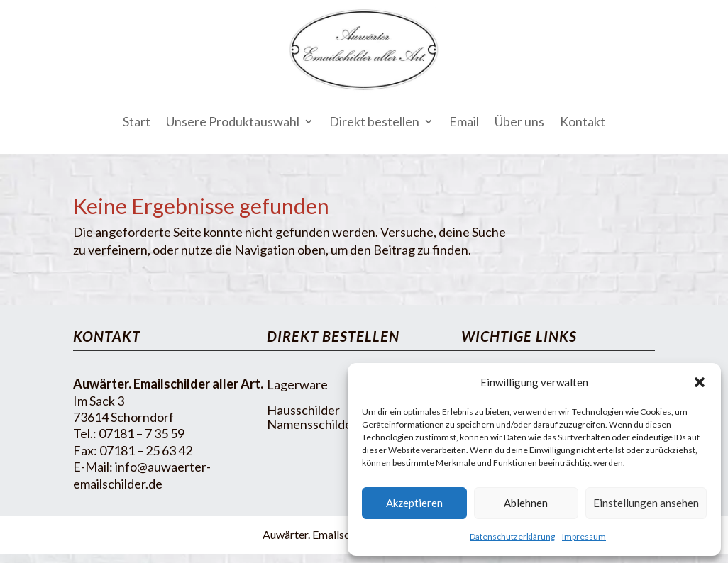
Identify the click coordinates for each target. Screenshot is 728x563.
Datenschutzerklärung (512, 536)
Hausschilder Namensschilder (312, 417)
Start (137, 121)
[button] (700, 382)
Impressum (584, 536)
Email (464, 121)
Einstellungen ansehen (646, 503)
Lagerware (297, 384)
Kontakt (583, 121)
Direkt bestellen (374, 121)
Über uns (519, 121)
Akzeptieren (414, 503)
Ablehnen (526, 503)
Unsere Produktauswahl (233, 121)
